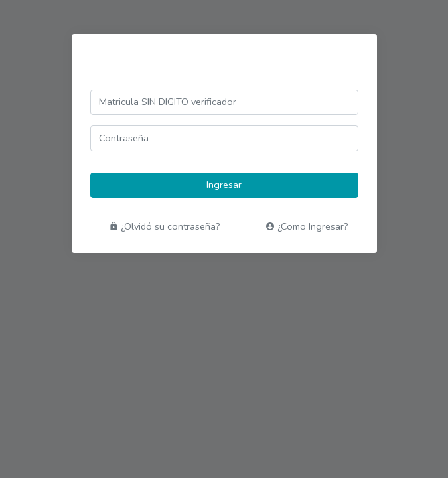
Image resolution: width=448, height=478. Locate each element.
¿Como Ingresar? (307, 226)
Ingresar (224, 185)
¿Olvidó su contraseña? (165, 226)
